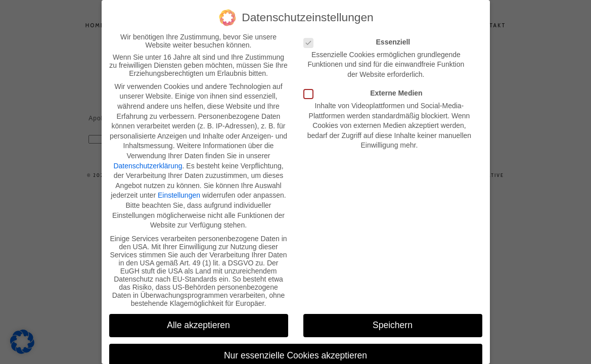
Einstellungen (179, 194)
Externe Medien (366, 92)
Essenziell (360, 40)
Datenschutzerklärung (148, 164)
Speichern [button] (393, 324)
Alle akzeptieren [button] (198, 324)
